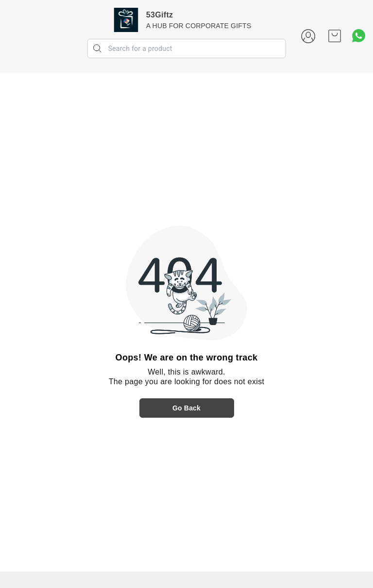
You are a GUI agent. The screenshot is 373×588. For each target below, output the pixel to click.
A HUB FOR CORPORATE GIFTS (199, 26)
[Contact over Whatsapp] (359, 36)
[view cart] (335, 36)
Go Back (186, 408)
